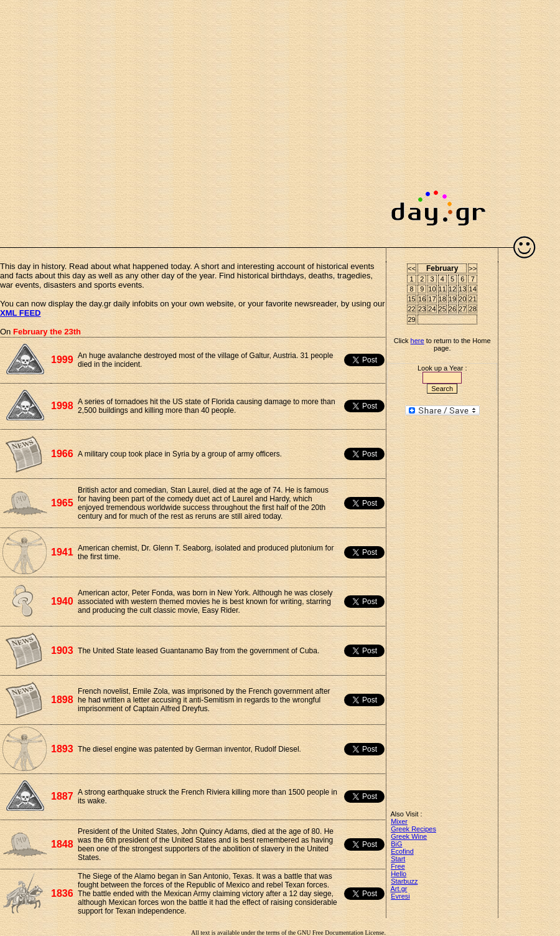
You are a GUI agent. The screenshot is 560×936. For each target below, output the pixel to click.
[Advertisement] (117, 117)
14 (473, 289)
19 (452, 299)
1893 (62, 749)
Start (398, 859)
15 (412, 299)
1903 (62, 650)
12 (452, 289)
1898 (62, 700)
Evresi (400, 896)
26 (452, 309)
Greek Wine (409, 836)
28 (473, 309)
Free (398, 866)
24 (432, 309)
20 (462, 299)
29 (412, 319)
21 (473, 299)
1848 (62, 844)
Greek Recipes (413, 829)
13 (462, 289)
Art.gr (399, 889)
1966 (62, 454)
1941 (62, 552)
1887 (62, 796)
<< (412, 268)
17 (432, 299)
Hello (399, 874)
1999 (62, 360)
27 (462, 309)
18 (442, 299)
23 (422, 309)
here (418, 341)
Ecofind (402, 851)
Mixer (399, 821)
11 (442, 289)
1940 (62, 601)
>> (473, 268)
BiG (396, 844)
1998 (62, 406)
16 (422, 299)
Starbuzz (404, 881)
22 (412, 309)
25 (442, 309)
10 (432, 289)
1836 (62, 893)
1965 (62, 503)
